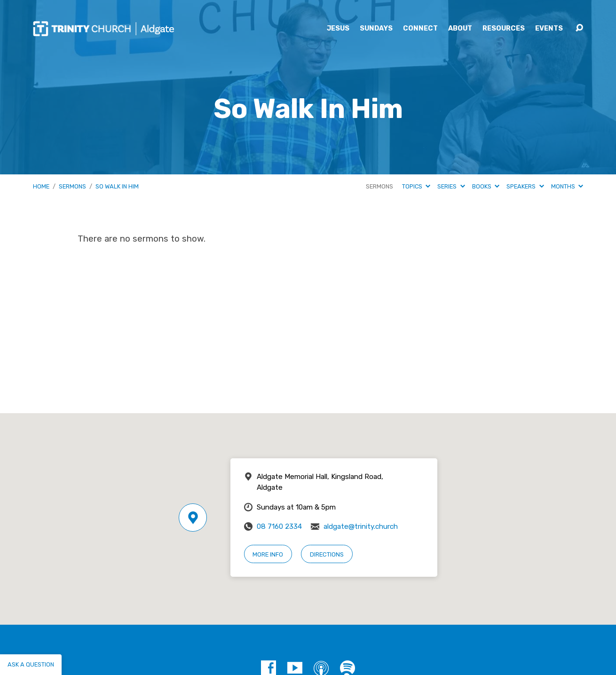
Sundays (376, 29)
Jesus (338, 29)
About (460, 29)
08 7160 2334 (279, 526)
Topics (416, 186)
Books (486, 186)
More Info (268, 554)
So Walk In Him (117, 186)
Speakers (525, 186)
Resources (504, 29)
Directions (327, 554)
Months (567, 186)
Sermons (72, 186)
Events (549, 29)
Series (451, 186)
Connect (420, 29)
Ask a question (31, 664)
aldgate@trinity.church (361, 526)
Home (41, 186)
